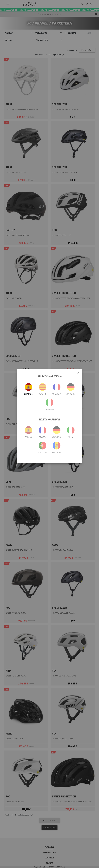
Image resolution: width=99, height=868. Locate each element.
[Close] (78, 373)
